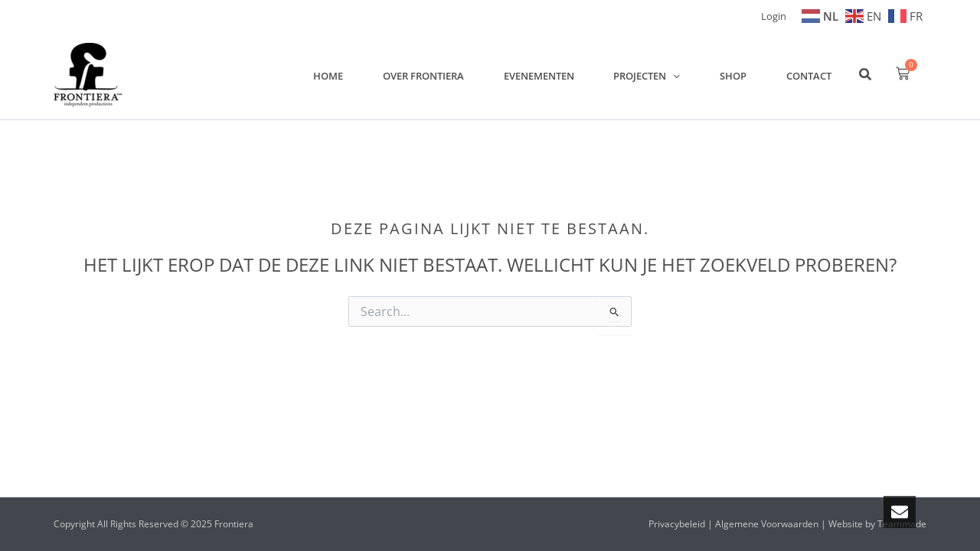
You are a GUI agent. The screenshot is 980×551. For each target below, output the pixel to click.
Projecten (658, 75)
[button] (866, 76)
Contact (811, 75)
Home (353, 75)
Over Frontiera (443, 75)
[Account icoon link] (774, 15)
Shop (740, 75)
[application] (684, 75)
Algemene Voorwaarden (767, 524)
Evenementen (554, 75)
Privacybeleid (677, 524)
